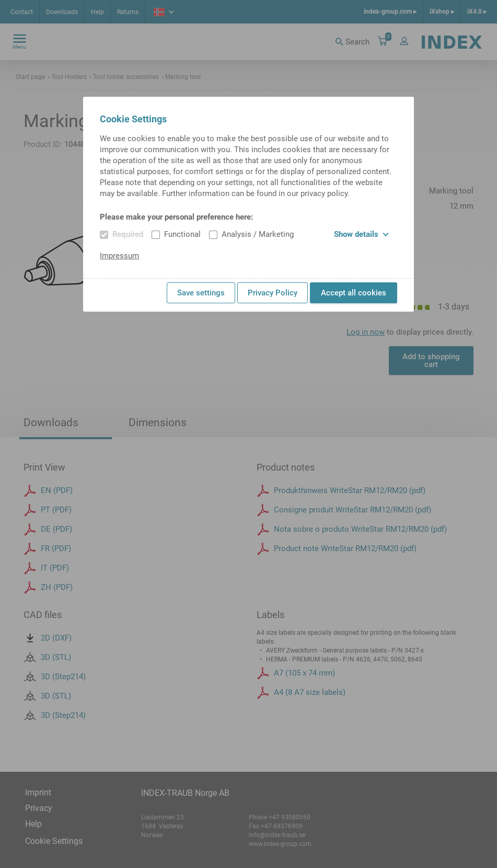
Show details (361, 234)
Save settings (201, 293)
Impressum (119, 256)
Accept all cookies (354, 293)
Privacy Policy (273, 293)
